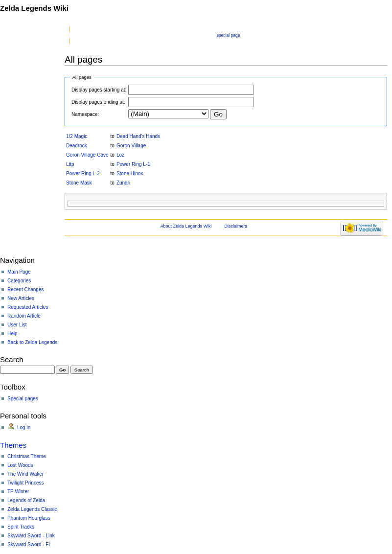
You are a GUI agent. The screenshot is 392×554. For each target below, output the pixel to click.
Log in (24, 427)
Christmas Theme (27, 456)
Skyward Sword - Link (31, 536)
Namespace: (85, 114)
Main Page (19, 272)
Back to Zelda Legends (32, 342)
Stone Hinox (130, 173)
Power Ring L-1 (133, 164)
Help (12, 334)
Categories (19, 281)
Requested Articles (28, 307)
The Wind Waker (25, 474)
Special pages (23, 399)
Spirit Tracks (21, 527)
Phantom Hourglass (29, 518)
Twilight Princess (25, 483)
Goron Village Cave (87, 155)
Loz (120, 155)
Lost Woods (20, 465)
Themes (13, 445)
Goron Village (131, 146)
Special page (229, 35)
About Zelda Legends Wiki (186, 226)
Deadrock (77, 146)
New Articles (21, 298)
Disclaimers (236, 226)
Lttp (70, 164)
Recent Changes (26, 289)
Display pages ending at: (98, 102)
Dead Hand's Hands (138, 136)
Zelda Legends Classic (32, 509)
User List (17, 325)
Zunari (123, 183)
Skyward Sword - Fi (29, 544)
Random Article (24, 316)
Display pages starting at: (99, 90)
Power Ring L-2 (83, 173)
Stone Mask (79, 183)
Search (12, 359)
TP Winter (18, 492)
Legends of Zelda (26, 500)
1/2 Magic (77, 136)
